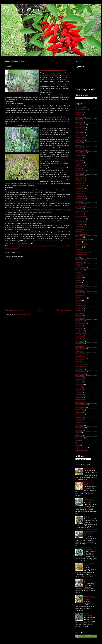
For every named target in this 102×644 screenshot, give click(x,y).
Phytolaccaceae (80, 349)
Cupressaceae (80, 229)
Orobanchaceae (81, 333)
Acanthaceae (80, 107)
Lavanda (42, 246)
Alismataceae (80, 117)
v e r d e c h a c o (22, 10)
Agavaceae (79, 112)
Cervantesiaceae (81, 211)
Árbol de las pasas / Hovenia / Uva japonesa (90, 533)
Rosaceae (79, 387)
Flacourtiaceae (80, 255)
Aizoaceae (79, 115)
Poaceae (78, 361)
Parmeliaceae (80, 341)
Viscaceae (79, 443)
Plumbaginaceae (81, 359)
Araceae (78, 143)
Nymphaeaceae (80, 323)
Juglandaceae (80, 275)
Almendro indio (89, 468)
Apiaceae (78, 138)
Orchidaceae (80, 331)
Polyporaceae (80, 369)
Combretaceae (80, 216)
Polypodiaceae (80, 366)
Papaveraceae (80, 339)
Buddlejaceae (80, 181)
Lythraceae (79, 285)
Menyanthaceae (81, 305)
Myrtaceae (79, 316)
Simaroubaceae (80, 407)
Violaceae (79, 440)
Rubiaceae (79, 389)
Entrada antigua (64, 310)
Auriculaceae (80, 160)
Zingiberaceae (80, 450)
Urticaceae (79, 435)
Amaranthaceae (80, 125)
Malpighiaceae (80, 290)
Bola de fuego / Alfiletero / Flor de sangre (90, 598)
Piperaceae (79, 351)
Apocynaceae (80, 140)
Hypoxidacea (80, 270)
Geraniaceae (80, 260)
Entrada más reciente (14, 310)
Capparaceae (80, 196)
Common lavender (25, 246)
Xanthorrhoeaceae (81, 448)
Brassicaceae (80, 176)
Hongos (78, 265)
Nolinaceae (79, 318)
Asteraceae (79, 158)
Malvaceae (79, 293)
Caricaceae (79, 201)
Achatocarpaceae (81, 110)
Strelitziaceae (80, 417)
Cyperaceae (79, 232)
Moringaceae (80, 313)
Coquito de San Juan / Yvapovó (89, 500)
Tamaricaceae (80, 423)
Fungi (77, 257)
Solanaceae (79, 412)
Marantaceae (80, 295)
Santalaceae (79, 397)
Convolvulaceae (81, 221)
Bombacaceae (80, 171)
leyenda (15, 248)
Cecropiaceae (80, 204)
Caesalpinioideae (81, 186)
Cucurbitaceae (80, 227)
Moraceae (79, 311)
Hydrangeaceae (80, 267)
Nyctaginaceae (80, 321)
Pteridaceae (79, 379)
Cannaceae (79, 194)
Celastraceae (80, 206)
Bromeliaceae (80, 178)
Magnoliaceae (80, 288)
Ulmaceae (79, 433)
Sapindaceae (80, 400)
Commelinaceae (81, 219)
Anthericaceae (80, 135)
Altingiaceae (79, 122)
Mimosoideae (80, 308)
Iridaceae (78, 272)
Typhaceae (79, 430)
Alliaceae (78, 120)
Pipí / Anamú (88, 549)
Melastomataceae (81, 298)
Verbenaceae (80, 438)
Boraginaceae (80, 173)
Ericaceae (79, 242)
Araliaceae (79, 145)
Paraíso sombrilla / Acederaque (90, 615)
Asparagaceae (80, 155)
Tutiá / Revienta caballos (89, 565)
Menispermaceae (81, 303)
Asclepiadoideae (81, 153)
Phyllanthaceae (80, 346)
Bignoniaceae (80, 165)
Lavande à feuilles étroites (54, 246)
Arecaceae (79, 148)
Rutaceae (79, 392)
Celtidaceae (79, 209)
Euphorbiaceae (80, 244)
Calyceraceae (80, 188)
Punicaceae (79, 382)
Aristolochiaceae (81, 150)
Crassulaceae (80, 224)
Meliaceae (79, 300)
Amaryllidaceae (80, 127)
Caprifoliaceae (80, 199)
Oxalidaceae (79, 336)
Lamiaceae (35, 246)
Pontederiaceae (80, 372)
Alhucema (15, 246)
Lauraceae (79, 280)
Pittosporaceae (80, 354)
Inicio (40, 310)
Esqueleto (87, 517)
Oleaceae (79, 326)
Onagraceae (79, 328)
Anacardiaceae (80, 130)
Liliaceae (78, 283)
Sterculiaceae (80, 415)
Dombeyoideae (80, 234)
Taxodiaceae (79, 425)
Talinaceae (79, 420)
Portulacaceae (80, 374)
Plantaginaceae (80, 356)
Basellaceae (79, 163)
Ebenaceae (79, 237)
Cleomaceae (79, 214)
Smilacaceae (80, 410)
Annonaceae (79, 132)
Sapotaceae (79, 402)
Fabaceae (79, 247)
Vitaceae (78, 445)
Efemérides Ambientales (83, 239)
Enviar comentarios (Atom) (22, 315)
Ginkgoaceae (80, 262)
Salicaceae (79, 395)
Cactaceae (79, 183)
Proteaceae (79, 377)
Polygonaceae (80, 364)
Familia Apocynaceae (82, 252)
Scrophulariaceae (81, 405)
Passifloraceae (80, 344)
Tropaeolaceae (80, 428)
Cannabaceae (80, 191)
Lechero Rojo (88, 580)
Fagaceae (79, 249)
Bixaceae (78, 168)
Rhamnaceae (80, 384)
